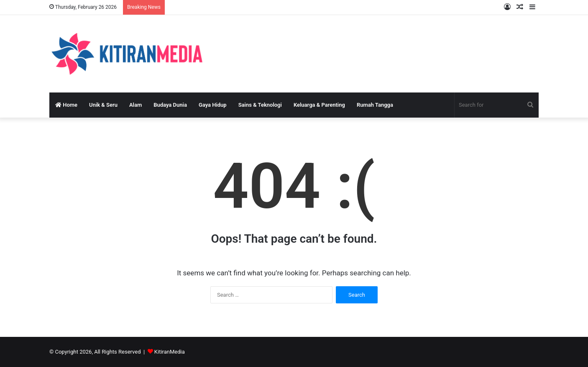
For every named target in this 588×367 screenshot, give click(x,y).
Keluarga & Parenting (319, 105)
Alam (135, 105)
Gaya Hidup (213, 105)
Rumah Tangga (375, 105)
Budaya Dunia (170, 105)
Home (66, 105)
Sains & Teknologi (260, 105)
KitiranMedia (170, 352)
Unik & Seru (103, 105)
